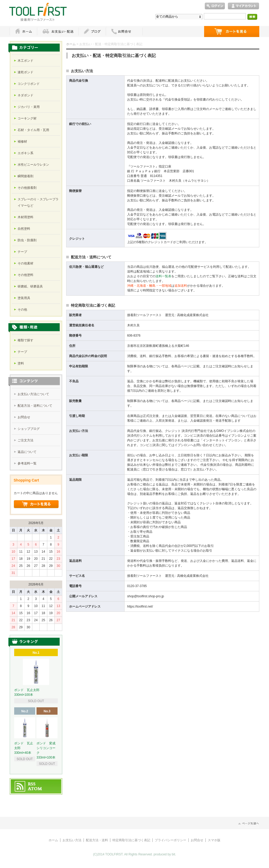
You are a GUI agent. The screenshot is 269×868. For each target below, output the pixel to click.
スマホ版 (214, 840)
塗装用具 (24, 298)
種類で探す (25, 340)
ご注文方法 (25, 440)
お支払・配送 (58, 32)
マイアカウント (244, 6)
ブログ (92, 32)
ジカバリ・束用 (29, 107)
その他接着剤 (27, 188)
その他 (22, 310)
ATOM (35, 789)
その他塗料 (25, 275)
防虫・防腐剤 (27, 240)
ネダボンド (25, 95)
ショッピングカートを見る (36, 504)
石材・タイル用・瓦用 (33, 130)
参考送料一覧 (27, 463)
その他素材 (25, 263)
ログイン (215, 6)
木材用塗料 (25, 217)
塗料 (21, 363)
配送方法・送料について (35, 406)
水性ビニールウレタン (33, 165)
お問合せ (24, 417)
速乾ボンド (25, 72)
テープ (22, 252)
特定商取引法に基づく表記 (131, 840)
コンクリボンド (29, 84)
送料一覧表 (163, 276)
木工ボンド (25, 61)
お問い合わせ (125, 32)
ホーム (23, 32)
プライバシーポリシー (170, 840)
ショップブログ (29, 429)
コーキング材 (27, 118)
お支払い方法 (72, 840)
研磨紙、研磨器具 (30, 286)
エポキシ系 (25, 153)
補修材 (22, 142)
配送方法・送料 (97, 840)
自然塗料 (24, 229)
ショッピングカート (232, 32)
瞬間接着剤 (25, 176)
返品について (27, 452)
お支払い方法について (33, 394)
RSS (32, 784)
